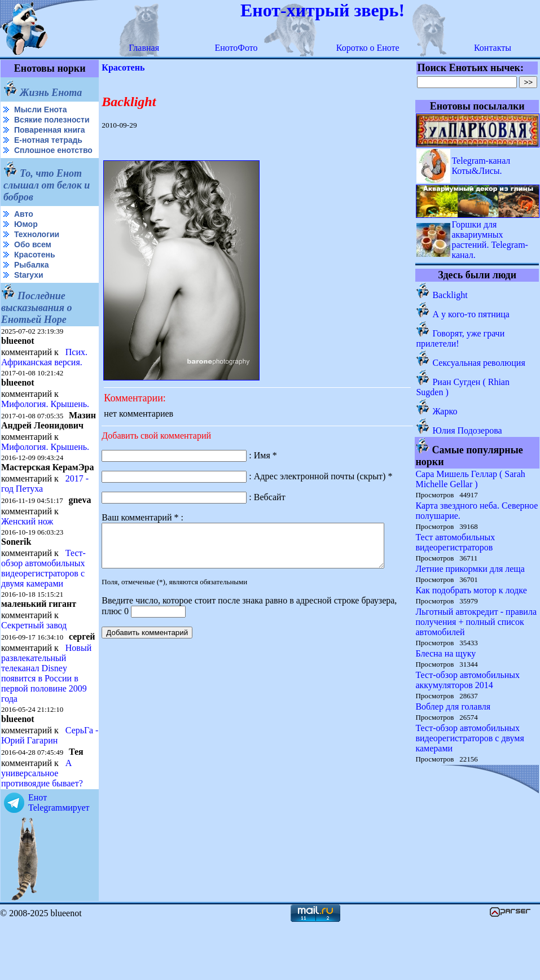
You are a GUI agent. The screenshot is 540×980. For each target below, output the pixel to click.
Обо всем (33, 262)
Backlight (450, 295)
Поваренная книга (50, 139)
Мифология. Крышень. (45, 422)
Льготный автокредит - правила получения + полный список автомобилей (477, 622)
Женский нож (27, 559)
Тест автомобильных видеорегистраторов (456, 542)
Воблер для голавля (453, 706)
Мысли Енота (40, 110)
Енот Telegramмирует (59, 859)
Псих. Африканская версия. (44, 375)
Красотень (35, 273)
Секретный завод (34, 662)
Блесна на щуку (446, 653)
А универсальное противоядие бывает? (42, 830)
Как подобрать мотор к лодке (471, 590)
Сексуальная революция (479, 363)
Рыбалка (31, 283)
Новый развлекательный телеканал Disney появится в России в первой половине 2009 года (46, 719)
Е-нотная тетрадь (48, 149)
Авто (24, 232)
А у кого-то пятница (471, 314)
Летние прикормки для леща (470, 569)
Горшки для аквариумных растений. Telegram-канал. (490, 240)
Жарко (445, 411)
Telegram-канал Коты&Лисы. (481, 166)
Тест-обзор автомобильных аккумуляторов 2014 (468, 680)
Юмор (26, 242)
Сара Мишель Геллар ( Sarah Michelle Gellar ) (471, 479)
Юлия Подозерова (467, 430)
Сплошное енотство (29, 164)
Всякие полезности (26, 124)
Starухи (29, 293)
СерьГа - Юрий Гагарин (30, 792)
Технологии (37, 252)
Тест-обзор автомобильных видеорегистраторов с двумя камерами (43, 605)
